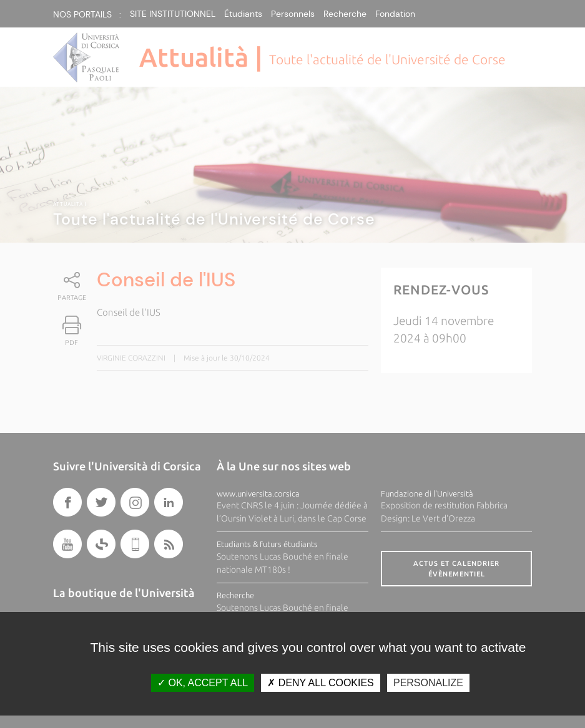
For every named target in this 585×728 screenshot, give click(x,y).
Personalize (428, 683)
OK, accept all (203, 683)
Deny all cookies (320, 683)
